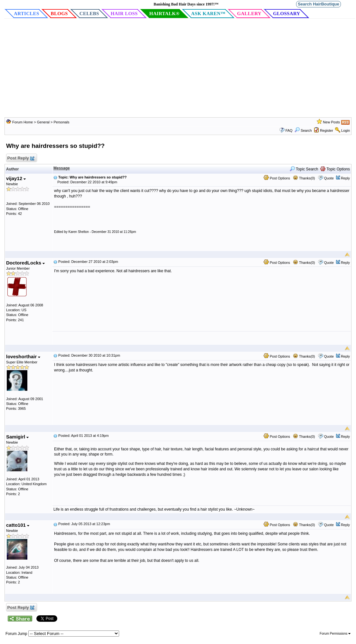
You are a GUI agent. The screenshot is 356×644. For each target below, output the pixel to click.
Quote (329, 178)
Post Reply (21, 158)
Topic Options (335, 169)
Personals (61, 122)
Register (327, 130)
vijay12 (16, 178)
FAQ (289, 130)
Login (346, 130)
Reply (345, 178)
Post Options (277, 178)
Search (303, 130)
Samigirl (17, 437)
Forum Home (23, 122)
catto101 (18, 525)
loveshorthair (23, 356)
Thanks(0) (304, 178)
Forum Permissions (335, 634)
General (44, 122)
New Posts (331, 122)
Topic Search (304, 169)
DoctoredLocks (25, 263)
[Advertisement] (178, 69)
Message (62, 168)
